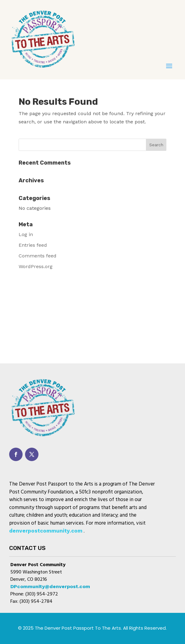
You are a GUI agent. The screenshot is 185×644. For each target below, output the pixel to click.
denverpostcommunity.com (46, 531)
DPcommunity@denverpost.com (50, 586)
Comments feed (38, 256)
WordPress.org (36, 266)
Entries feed (33, 245)
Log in (26, 234)
